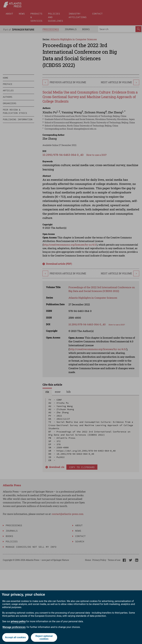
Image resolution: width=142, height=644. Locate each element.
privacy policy (18, 621)
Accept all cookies (15, 637)
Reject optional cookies (44, 637)
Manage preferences (14, 627)
